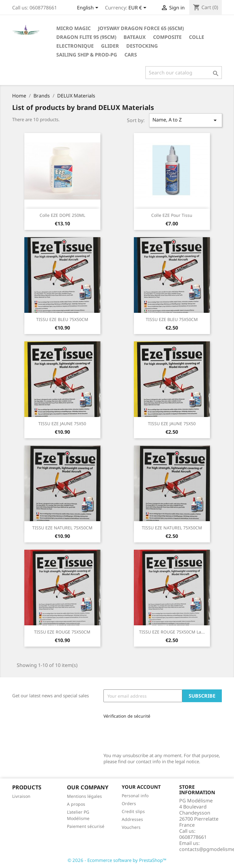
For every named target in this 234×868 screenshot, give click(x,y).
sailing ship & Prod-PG (87, 55)
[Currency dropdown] (138, 8)
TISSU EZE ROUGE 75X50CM (62, 632)
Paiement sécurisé (86, 826)
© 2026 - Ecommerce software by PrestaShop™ (117, 860)
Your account (141, 787)
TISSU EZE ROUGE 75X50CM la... (172, 632)
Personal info (135, 796)
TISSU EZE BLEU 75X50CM (62, 319)
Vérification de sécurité (127, 716)
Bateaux (135, 37)
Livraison (21, 796)
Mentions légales (84, 796)
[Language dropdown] (89, 8)
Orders (129, 803)
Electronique (75, 46)
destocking (142, 46)
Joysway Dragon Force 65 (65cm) (141, 28)
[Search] (184, 73)
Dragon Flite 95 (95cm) (86, 37)
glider (110, 46)
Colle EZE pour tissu (172, 215)
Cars (131, 55)
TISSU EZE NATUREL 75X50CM (62, 528)
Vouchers (131, 827)
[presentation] (144, 734)
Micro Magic (73, 28)
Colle (197, 37)
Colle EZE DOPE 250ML (62, 215)
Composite (167, 37)
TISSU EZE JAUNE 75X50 (62, 424)
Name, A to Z (186, 120)
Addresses (132, 819)
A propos (76, 804)
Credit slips (133, 811)
